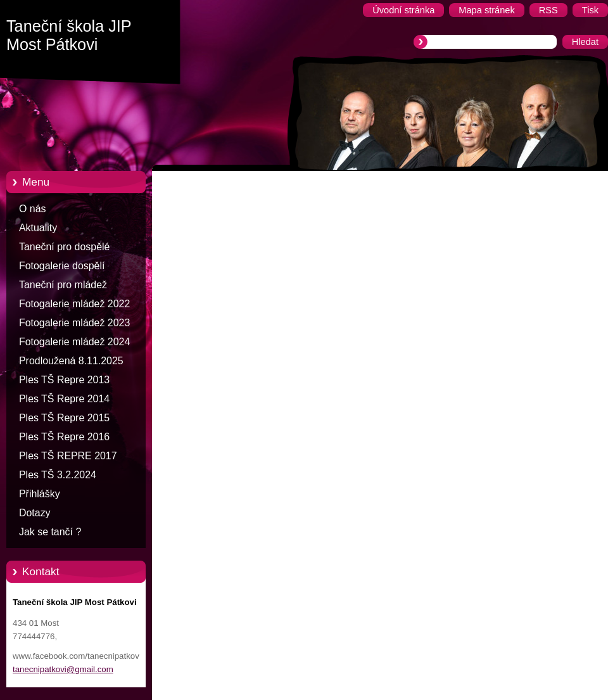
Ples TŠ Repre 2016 (64, 437)
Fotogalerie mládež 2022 (74, 304)
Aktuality (38, 228)
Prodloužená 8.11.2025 (71, 361)
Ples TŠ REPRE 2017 (68, 456)
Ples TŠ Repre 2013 (64, 380)
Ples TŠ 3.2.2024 (58, 475)
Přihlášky (40, 494)
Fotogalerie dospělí (62, 266)
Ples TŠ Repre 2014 (64, 399)
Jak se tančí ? (50, 532)
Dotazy (35, 513)
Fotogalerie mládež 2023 (74, 323)
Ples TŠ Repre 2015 (64, 418)
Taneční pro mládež (63, 285)
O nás (32, 209)
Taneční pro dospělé (64, 247)
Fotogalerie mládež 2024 (74, 342)
